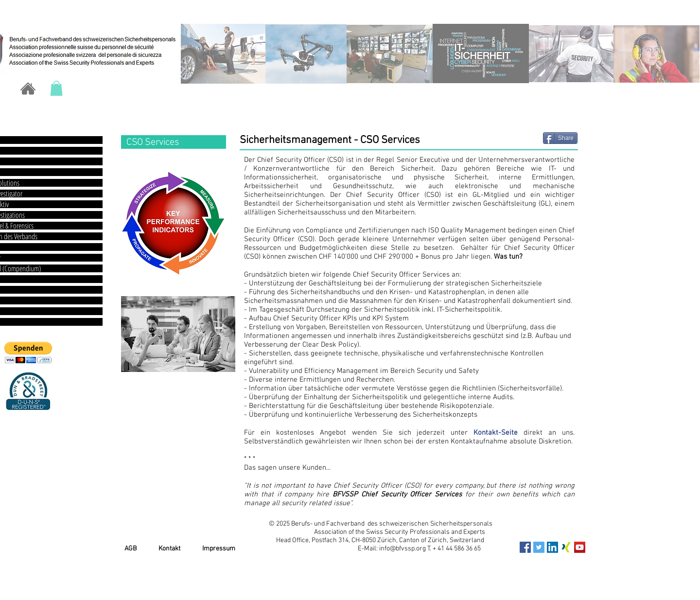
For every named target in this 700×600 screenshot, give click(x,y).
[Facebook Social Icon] (525, 547)
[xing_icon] (566, 547)
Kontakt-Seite (496, 433)
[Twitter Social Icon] (539, 547)
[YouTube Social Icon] (580, 547)
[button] (56, 88)
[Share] (560, 138)
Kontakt (169, 549)
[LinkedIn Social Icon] (552, 547)
